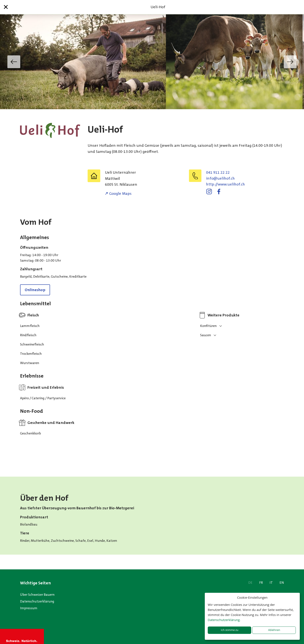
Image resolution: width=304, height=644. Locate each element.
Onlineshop (35, 290)
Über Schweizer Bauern (37, 595)
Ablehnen (274, 630)
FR (261, 583)
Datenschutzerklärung (37, 601)
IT (271, 583)
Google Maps (120, 194)
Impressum (29, 608)
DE (250, 583)
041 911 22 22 (218, 172)
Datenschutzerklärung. (224, 620)
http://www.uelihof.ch (225, 184)
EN (282, 583)
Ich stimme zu (230, 630)
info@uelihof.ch (220, 178)
